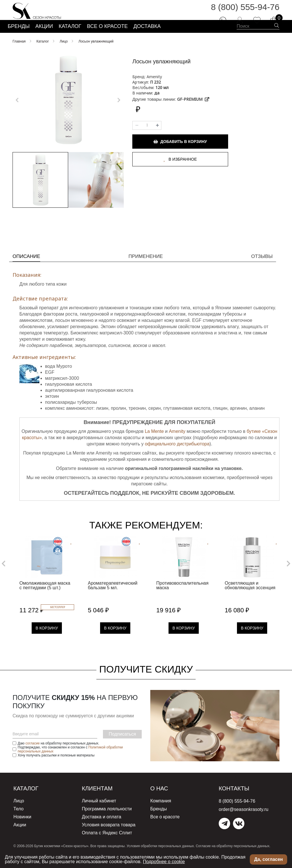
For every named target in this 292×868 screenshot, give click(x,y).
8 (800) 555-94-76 (245, 11)
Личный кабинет (99, 812)
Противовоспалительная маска (182, 597)
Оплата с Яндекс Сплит (107, 842)
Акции (20, 834)
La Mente (154, 443)
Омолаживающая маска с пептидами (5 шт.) (45, 597)
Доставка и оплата (102, 827)
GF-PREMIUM (193, 113)
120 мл (162, 101)
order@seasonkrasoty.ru (244, 821)
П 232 (155, 96)
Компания (161, 812)
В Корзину (47, 639)
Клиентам (100, 800)
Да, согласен (268, 859)
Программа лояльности (107, 819)
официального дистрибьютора (177, 455)
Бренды (159, 819)
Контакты (237, 800)
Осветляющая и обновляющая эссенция (250, 597)
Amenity (177, 443)
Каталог (29, 800)
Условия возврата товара (109, 834)
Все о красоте (165, 827)
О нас (161, 800)
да (157, 107)
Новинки (22, 827)
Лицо (19, 812)
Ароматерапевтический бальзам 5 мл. (113, 597)
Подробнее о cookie (164, 862)
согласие (33, 755)
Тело (19, 819)
